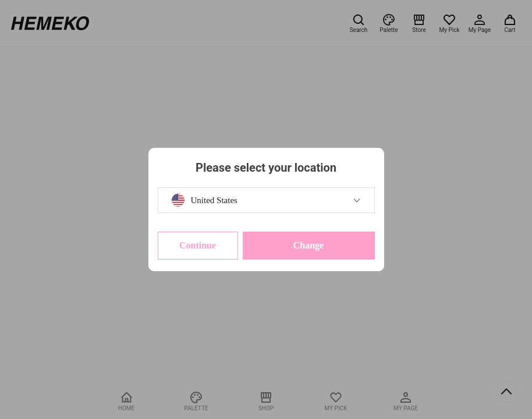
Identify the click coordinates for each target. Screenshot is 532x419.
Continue (198, 245)
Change (308, 245)
